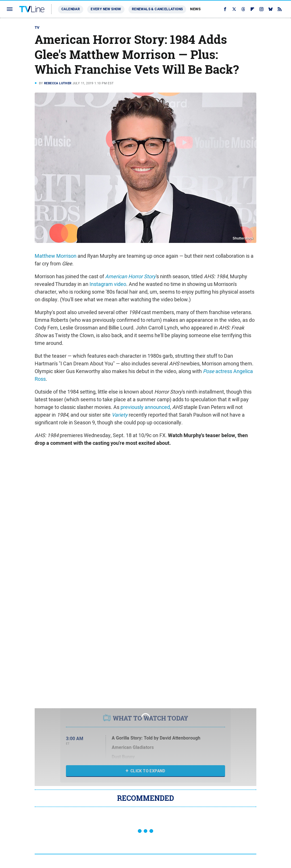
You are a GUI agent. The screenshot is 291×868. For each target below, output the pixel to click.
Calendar (71, 9)
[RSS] (280, 9)
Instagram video (108, 284)
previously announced (145, 407)
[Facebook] (225, 9)
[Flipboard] (252, 9)
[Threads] (243, 9)
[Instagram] (261, 9)
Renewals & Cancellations (157, 9)
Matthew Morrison (56, 256)
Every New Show (106, 9)
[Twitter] (234, 9)
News (195, 9)
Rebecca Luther (58, 83)
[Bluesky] (271, 9)
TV (37, 27)
